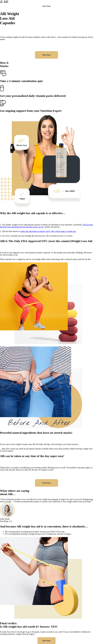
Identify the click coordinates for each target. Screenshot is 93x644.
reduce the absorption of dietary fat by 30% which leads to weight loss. (48, 231)
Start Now (46, 6)
